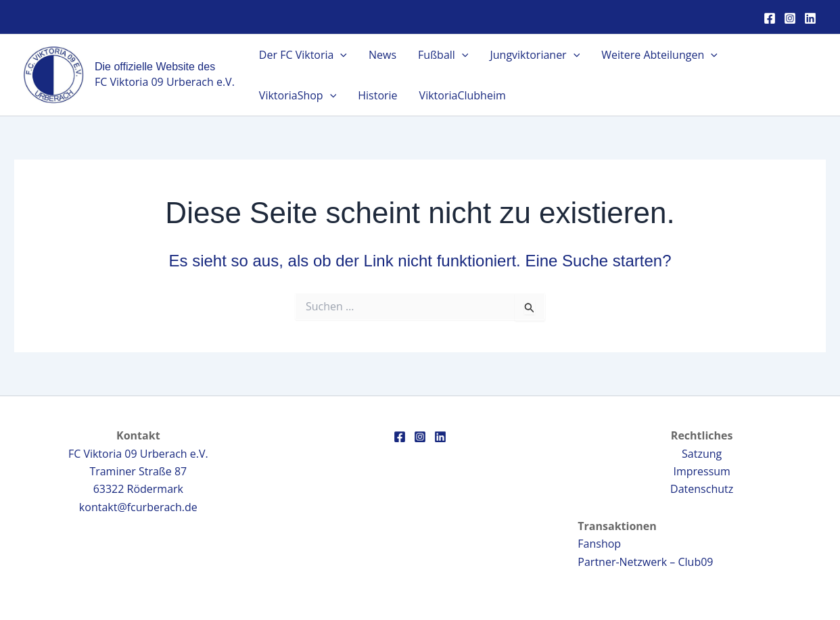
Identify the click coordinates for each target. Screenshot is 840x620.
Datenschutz (702, 489)
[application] (340, 55)
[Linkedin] (810, 18)
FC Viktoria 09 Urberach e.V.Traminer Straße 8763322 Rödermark (138, 472)
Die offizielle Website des (155, 67)
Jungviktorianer (535, 55)
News (382, 55)
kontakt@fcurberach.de (138, 507)
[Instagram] (790, 18)
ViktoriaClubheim (463, 95)
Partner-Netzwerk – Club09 (645, 562)
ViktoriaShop (298, 95)
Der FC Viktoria (303, 55)
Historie (377, 95)
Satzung (702, 454)
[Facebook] (770, 18)
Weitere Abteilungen (659, 55)
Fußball (443, 55)
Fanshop (599, 544)
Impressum (701, 471)
